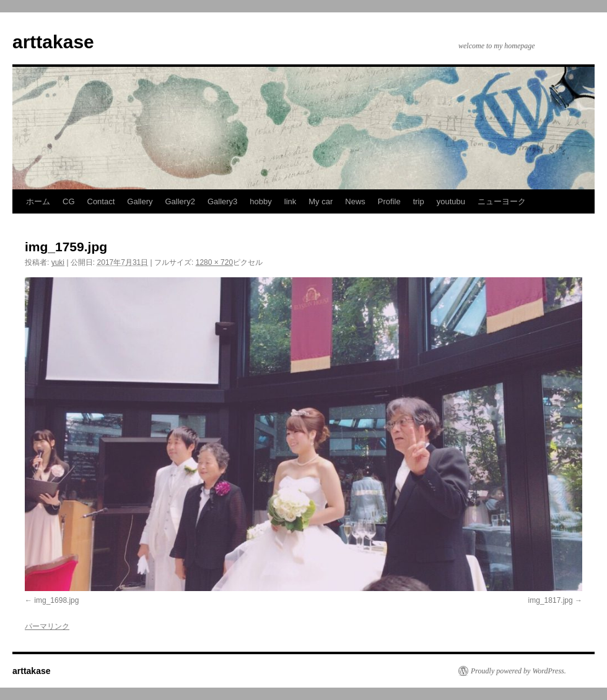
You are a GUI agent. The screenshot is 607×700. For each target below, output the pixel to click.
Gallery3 (222, 201)
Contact (101, 201)
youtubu (451, 201)
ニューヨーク (502, 201)
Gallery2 (180, 201)
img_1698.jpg (56, 600)
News (355, 201)
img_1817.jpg (551, 600)
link (290, 201)
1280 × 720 (214, 262)
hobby (260, 201)
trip (419, 201)
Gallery (140, 201)
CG (69, 201)
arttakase (53, 42)
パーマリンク (47, 626)
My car (321, 201)
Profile (389, 201)
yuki (58, 262)
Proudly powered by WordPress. (518, 671)
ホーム (38, 201)
